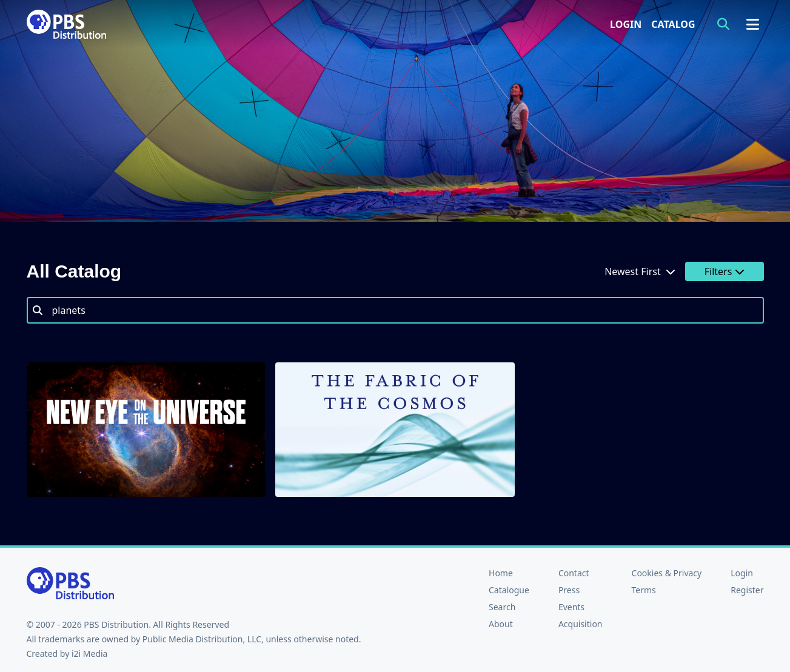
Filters (725, 271)
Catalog (673, 24)
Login (626, 24)
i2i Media (90, 654)
